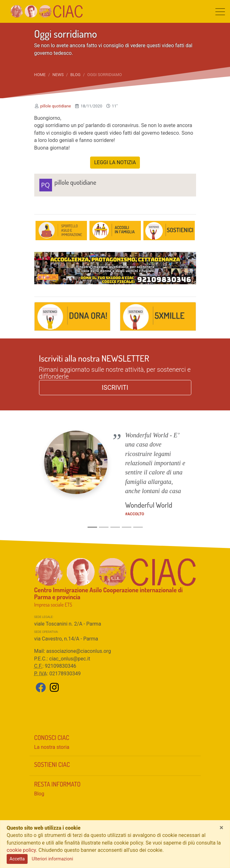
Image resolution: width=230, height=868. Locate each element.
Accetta (17, 859)
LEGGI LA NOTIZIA (115, 162)
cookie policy (21, 850)
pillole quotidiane (56, 106)
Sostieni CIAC (52, 764)
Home (40, 75)
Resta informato (57, 784)
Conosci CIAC (52, 737)
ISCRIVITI (115, 388)
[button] (46, 477)
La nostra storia (52, 747)
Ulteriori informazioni (52, 859)
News (58, 75)
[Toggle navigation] (220, 11)
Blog (76, 75)
